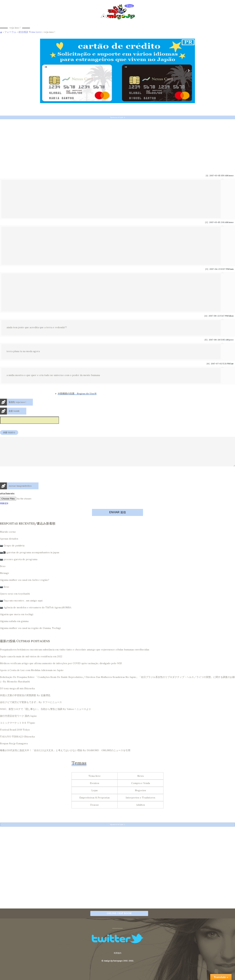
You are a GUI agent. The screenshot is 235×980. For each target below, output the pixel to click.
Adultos (141, 811)
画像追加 (4, 510)
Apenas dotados (9, 545)
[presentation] (26, 488)
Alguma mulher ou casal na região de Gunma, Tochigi (30, 634)
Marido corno (8, 538)
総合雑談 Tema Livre (30, 32)
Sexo (3, 572)
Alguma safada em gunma (14, 627)
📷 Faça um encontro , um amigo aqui (21, 607)
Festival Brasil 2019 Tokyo (15, 736)
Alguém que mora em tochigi (17, 620)
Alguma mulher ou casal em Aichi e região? (25, 586)
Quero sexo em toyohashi (15, 600)
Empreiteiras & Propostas (95, 804)
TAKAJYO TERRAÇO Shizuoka (17, 743)
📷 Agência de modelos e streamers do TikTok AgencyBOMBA (36, 614)
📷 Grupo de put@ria (12, 552)
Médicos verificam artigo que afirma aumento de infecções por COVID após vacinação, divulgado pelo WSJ (61, 669)
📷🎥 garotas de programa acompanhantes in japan (30, 559)
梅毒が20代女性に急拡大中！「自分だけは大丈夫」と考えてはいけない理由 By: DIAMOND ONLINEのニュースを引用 (65, 756)
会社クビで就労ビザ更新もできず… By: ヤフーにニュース (31, 708)
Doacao (95, 811)
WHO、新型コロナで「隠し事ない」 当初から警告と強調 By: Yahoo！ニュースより (45, 715)
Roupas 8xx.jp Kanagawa (14, 750)
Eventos (95, 789)
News (141, 782)
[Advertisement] (103, 145)
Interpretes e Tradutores (140, 804)
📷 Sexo (5, 593)
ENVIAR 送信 (117, 518)
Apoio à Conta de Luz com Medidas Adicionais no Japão (32, 676)
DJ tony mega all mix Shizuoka (17, 695)
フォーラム (10, 32)
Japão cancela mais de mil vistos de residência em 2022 (31, 663)
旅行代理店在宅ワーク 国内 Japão (18, 722)
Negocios (140, 797)
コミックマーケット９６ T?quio (18, 729)
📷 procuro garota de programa (19, 565)
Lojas (95, 797)
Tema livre (95, 782)
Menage (5, 579)
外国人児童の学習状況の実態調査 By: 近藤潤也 (25, 701)
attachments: (7, 500)
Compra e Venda (141, 789)
